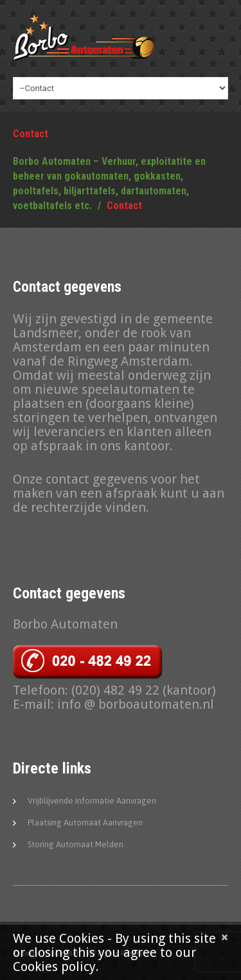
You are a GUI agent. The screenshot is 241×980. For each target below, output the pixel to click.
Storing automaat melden (76, 844)
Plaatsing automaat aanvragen (85, 823)
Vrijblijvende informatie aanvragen (92, 801)
